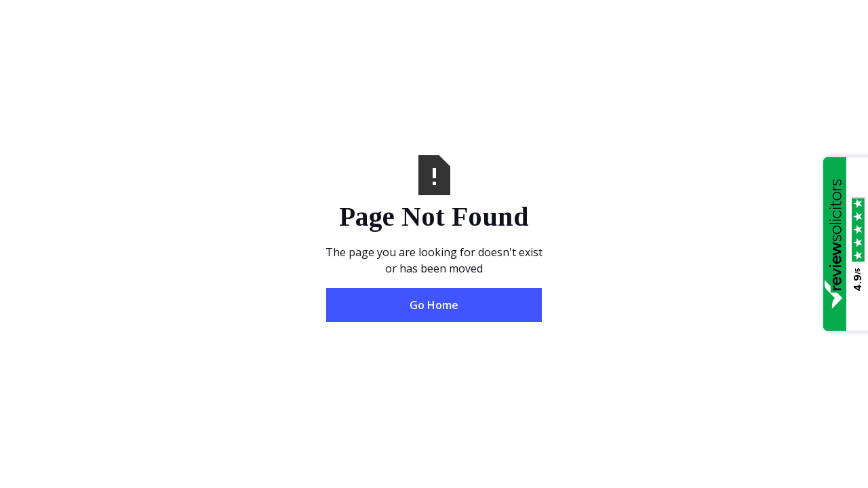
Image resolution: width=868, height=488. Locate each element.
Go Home (434, 305)
